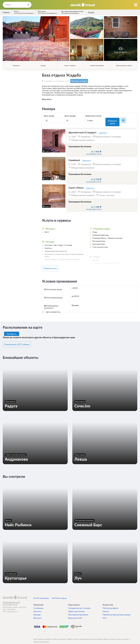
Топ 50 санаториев (41, 594)
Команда (37, 610)
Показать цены (112, 120)
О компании (38, 603)
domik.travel (15, 593)
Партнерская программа (78, 610)
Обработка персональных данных (117, 610)
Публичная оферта (111, 603)
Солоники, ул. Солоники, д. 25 (57, 81)
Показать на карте (78, 81)
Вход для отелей (75, 613)
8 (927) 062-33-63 (10, 600)
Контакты (38, 607)
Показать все (54, 265)
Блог (105, 613)
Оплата (106, 607)
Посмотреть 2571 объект (20, 340)
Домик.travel (83, 5)
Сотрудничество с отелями (79, 603)
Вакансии (37, 613)
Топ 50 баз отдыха (59, 594)
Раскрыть (12, 330)
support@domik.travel (11, 598)
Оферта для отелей (76, 607)
